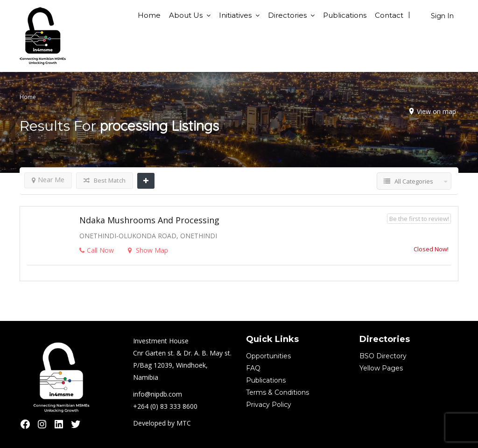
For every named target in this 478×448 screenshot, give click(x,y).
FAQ (253, 368)
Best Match (105, 180)
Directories (287, 15)
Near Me (48, 180)
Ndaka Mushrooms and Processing (149, 220)
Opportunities (268, 356)
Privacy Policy (269, 405)
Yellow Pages (381, 368)
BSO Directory (383, 356)
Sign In (442, 16)
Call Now (97, 250)
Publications (345, 15)
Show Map (148, 250)
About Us (186, 15)
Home (149, 15)
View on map (436, 111)
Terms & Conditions (278, 392)
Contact (389, 15)
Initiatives (235, 15)
